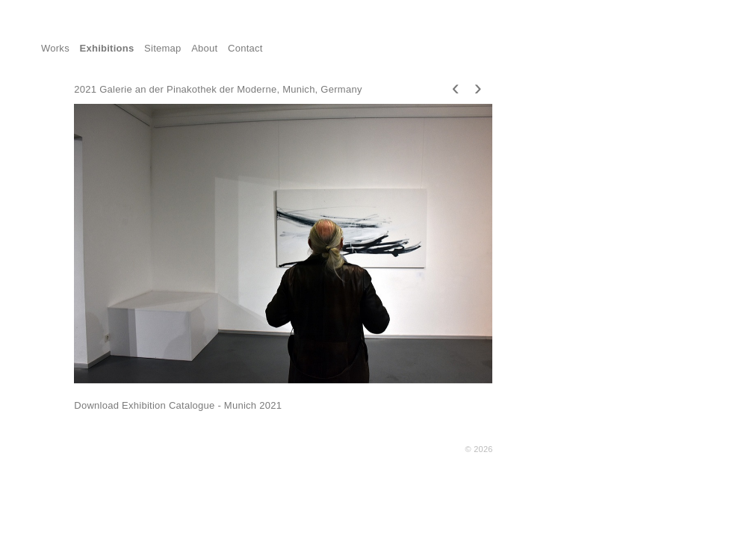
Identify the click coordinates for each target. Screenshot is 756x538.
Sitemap (163, 48)
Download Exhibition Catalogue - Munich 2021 (178, 405)
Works (55, 48)
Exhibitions (107, 48)
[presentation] (456, 87)
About (204, 48)
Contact (245, 48)
